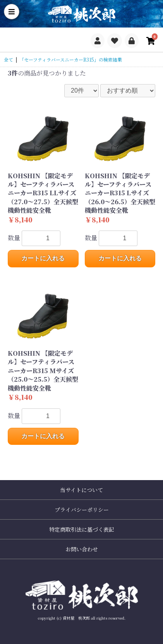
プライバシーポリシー (82, 510)
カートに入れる (43, 258)
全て (9, 59)
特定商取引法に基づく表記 (82, 529)
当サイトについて (81, 490)
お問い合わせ (82, 549)
